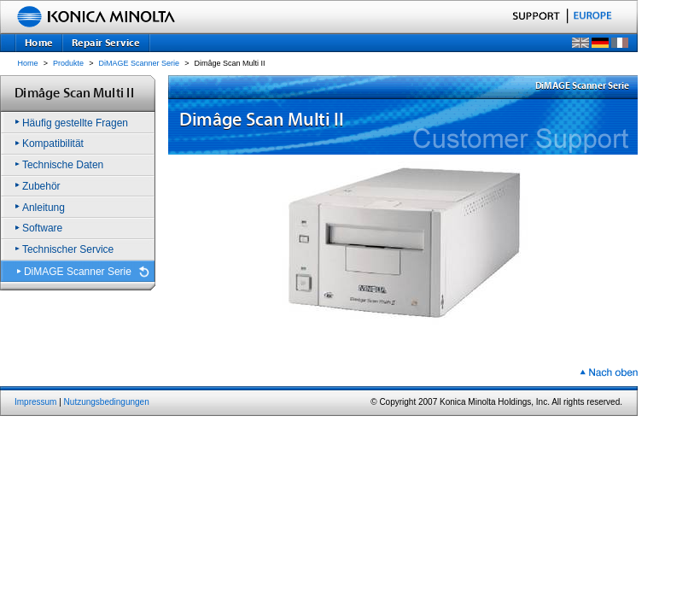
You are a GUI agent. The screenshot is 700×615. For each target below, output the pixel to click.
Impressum (35, 402)
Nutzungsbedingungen (107, 402)
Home (28, 63)
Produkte (68, 63)
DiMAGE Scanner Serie (140, 63)
